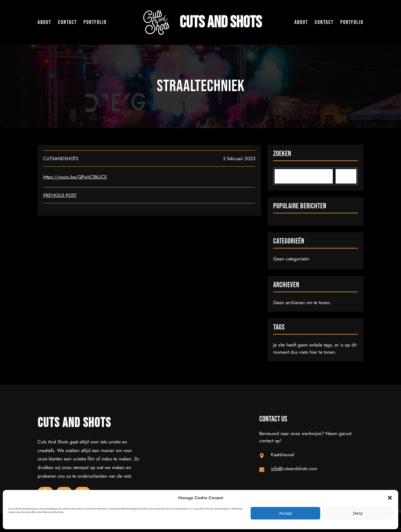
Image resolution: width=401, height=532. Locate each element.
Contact (67, 22)
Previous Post (60, 195)
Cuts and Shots (221, 22)
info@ (277, 468)
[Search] (346, 176)
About (44, 22)
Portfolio (95, 22)
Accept (285, 513)
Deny (358, 513)
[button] (390, 498)
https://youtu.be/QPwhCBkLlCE (75, 177)
